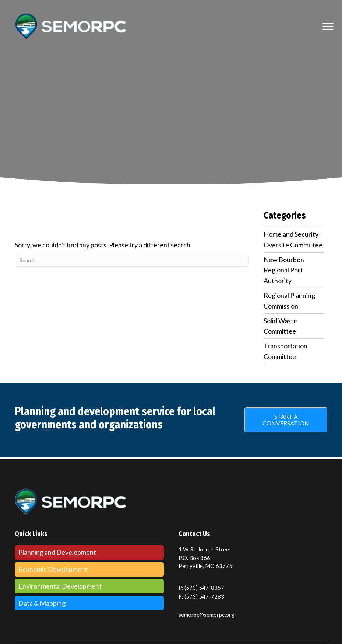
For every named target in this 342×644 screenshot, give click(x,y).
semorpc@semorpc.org (207, 615)
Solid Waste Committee (280, 326)
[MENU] (328, 27)
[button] (286, 420)
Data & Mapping (42, 603)
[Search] (132, 260)
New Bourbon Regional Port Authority (284, 270)
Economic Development (53, 569)
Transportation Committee (285, 351)
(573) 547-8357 (204, 588)
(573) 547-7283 (204, 596)
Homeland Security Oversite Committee (293, 239)
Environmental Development (60, 586)
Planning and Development (57, 552)
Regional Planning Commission (289, 301)
